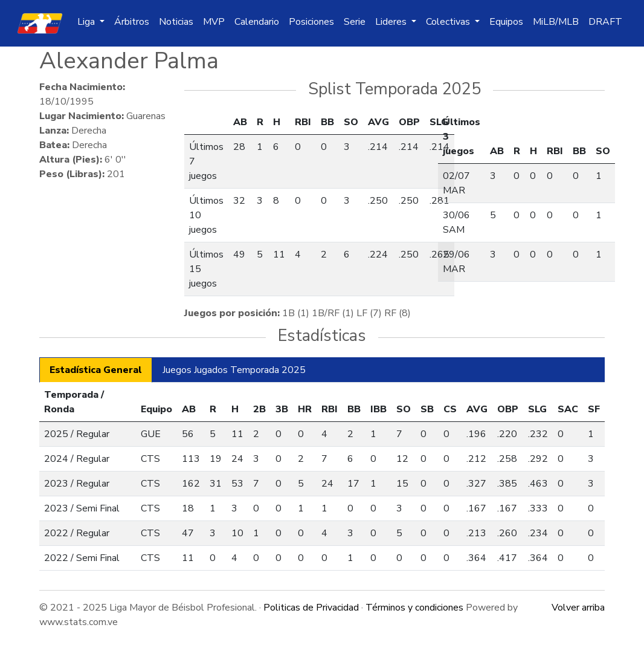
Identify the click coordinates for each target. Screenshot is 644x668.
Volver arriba (578, 608)
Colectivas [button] (449, 22)
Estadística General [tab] (96, 370)
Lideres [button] (392, 22)
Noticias (176, 22)
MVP (214, 22)
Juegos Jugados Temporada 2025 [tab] (234, 370)
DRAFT (605, 22)
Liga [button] (87, 22)
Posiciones (311, 22)
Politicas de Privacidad (311, 608)
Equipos (506, 22)
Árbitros (132, 22)
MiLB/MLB (556, 22)
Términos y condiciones (414, 608)
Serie (355, 22)
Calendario (257, 22)
